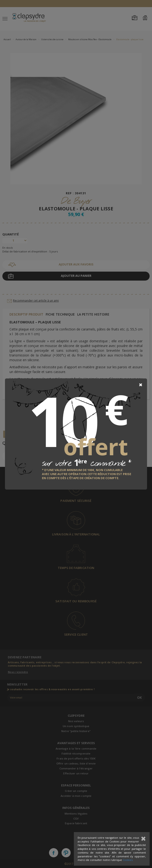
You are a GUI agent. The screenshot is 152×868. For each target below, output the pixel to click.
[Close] (141, 385)
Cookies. (128, 860)
